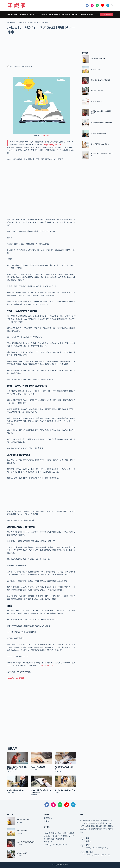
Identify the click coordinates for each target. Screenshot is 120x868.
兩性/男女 (34, 14)
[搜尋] (112, 5)
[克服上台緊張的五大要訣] (86, 134)
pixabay (46, 136)
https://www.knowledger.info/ (97, 848)
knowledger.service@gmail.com (98, 855)
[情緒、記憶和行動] (86, 102)
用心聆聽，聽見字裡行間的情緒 (101, 80)
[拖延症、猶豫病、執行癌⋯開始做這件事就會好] (18, 758)
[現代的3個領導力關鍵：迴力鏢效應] (86, 123)
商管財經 (76, 14)
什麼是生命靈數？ (97, 69)
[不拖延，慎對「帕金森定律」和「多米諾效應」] (41, 782)
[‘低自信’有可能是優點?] (86, 59)
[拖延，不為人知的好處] (41, 758)
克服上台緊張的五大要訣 (99, 133)
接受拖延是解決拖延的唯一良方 (65, 790)
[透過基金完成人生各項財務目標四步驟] (86, 155)
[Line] (97, 5)
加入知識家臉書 (107, 14)
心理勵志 (24, 67)
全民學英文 (48, 818)
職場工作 (30, 67)
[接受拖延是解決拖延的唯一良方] (65, 782)
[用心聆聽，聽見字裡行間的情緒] (86, 80)
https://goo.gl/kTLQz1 (53, 145)
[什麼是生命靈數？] (86, 70)
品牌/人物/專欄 (13, 14)
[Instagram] (92, 5)
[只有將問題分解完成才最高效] (86, 144)
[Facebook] (87, 5)
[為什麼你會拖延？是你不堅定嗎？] (65, 758)
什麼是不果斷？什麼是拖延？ (16, 790)
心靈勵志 (24, 14)
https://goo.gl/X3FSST (16, 678)
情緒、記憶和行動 (97, 101)
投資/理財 (66, 14)
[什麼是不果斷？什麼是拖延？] (18, 782)
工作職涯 (43, 14)
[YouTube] (103, 5)
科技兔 (46, 821)
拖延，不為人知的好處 (38, 767)
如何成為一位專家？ (97, 91)
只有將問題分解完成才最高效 (100, 144)
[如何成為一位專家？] (86, 91)
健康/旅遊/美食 (55, 14)
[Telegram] (108, 5)
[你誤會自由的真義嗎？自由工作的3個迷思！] (86, 112)
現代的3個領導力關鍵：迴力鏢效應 (102, 123)
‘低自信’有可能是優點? (98, 59)
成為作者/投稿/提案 (87, 14)
